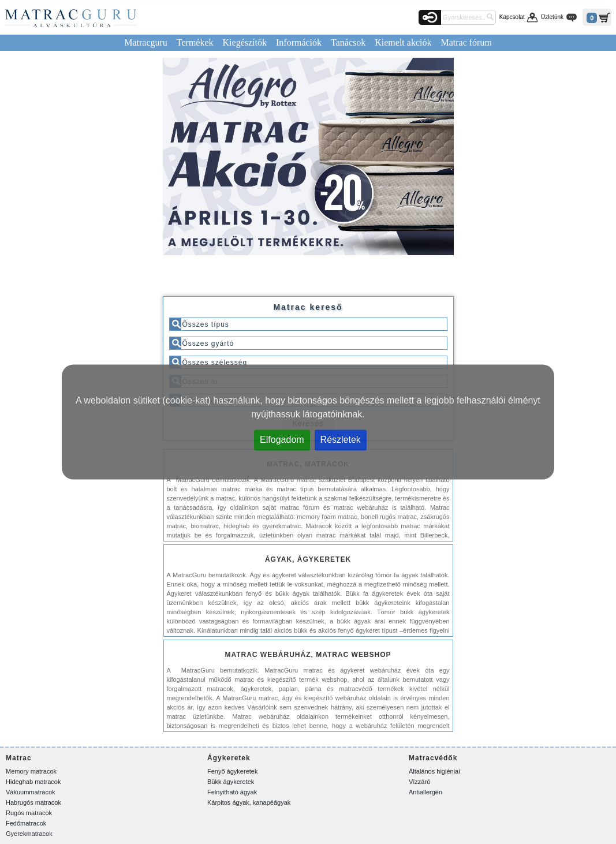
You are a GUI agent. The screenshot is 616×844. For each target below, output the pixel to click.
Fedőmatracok (26, 823)
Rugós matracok (29, 813)
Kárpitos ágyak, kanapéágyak (249, 802)
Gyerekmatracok (29, 834)
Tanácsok (348, 42)
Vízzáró (419, 782)
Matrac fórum (466, 42)
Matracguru (146, 42)
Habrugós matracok (33, 802)
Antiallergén (425, 792)
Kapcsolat (512, 17)
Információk (299, 42)
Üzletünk (552, 17)
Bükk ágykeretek (231, 782)
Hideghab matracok (33, 782)
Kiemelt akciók (403, 42)
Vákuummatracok (31, 792)
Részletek (341, 440)
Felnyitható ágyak (232, 792)
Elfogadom (282, 440)
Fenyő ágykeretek (232, 771)
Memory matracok (31, 771)
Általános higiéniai (434, 771)
